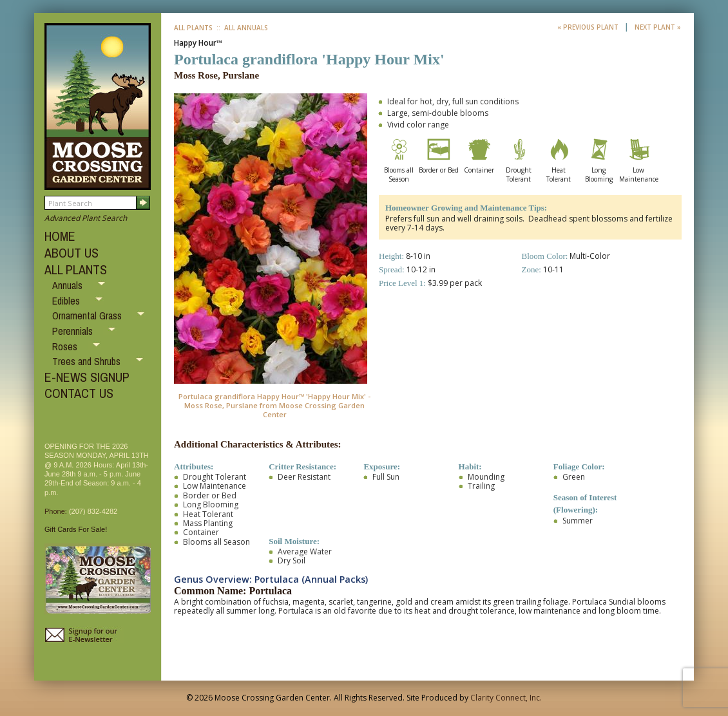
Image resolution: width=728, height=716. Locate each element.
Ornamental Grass (88, 316)
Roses (66, 346)
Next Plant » (658, 27)
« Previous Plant (589, 27)
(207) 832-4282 (93, 511)
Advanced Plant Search (86, 218)
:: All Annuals (241, 28)
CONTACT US (79, 393)
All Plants (193, 28)
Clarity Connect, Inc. (506, 698)
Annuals (69, 285)
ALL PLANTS (76, 269)
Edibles (67, 301)
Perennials (74, 331)
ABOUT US (72, 253)
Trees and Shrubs (88, 361)
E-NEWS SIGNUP (87, 377)
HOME (60, 236)
